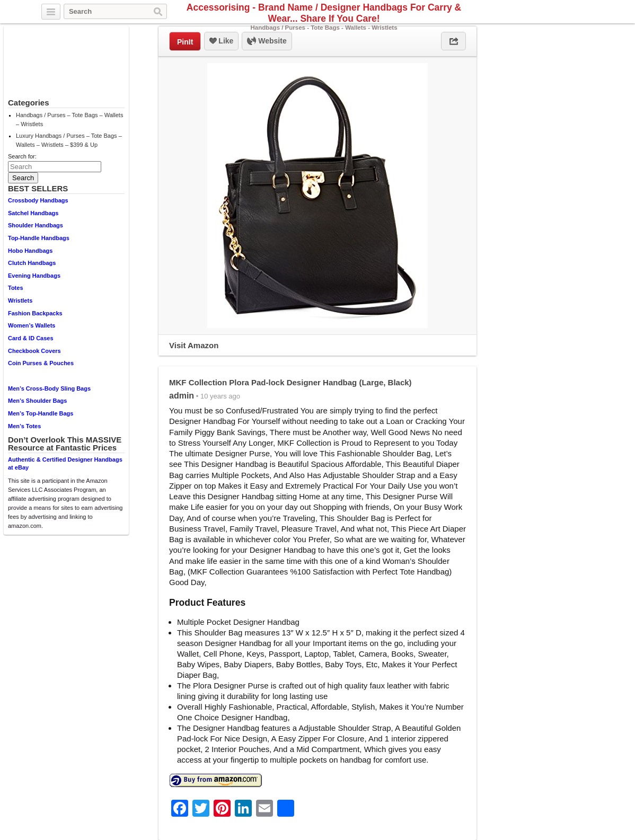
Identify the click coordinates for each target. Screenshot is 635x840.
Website (267, 41)
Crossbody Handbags (38, 200)
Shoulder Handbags (36, 225)
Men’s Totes (24, 426)
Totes (16, 288)
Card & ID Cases (31, 338)
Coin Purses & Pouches (41, 363)
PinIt (185, 42)
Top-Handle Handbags (39, 238)
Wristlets (20, 300)
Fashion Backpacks (35, 313)
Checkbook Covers (34, 351)
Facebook (575, 12)
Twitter (562, 12)
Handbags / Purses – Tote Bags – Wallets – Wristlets (69, 120)
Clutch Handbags (32, 263)
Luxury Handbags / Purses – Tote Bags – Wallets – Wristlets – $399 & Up (69, 140)
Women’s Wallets (32, 325)
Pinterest (587, 12)
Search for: (22, 156)
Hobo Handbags (30, 251)
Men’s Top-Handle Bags (41, 413)
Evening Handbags (34, 276)
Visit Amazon (194, 345)
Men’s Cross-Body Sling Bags (49, 388)
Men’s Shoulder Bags (37, 401)
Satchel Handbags (33, 213)
